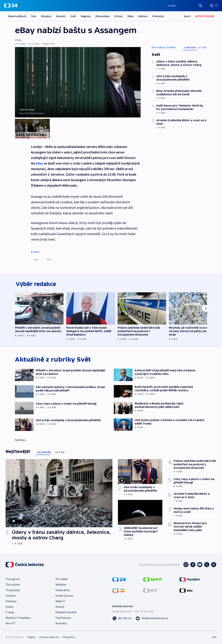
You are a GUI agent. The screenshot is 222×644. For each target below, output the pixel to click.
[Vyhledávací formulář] (185, 6)
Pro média (62, 578)
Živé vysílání (13, 584)
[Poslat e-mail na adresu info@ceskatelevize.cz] (152, 617)
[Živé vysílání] (205, 16)
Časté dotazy (63, 617)
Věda (130, 16)
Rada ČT (60, 600)
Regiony (86, 16)
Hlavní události (17, 16)
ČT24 (18, 40)
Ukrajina (46, 16)
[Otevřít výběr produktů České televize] (214, 6)
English (31, 636)
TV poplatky (13, 589)
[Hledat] (200, 6)
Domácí (61, 16)
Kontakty (61, 623)
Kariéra (60, 606)
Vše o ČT (10, 623)
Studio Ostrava (64, 595)
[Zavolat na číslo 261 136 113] (122, 617)
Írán (34, 16)
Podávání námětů (66, 611)
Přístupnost (69, 636)
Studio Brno (63, 589)
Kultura (143, 16)
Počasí (118, 16)
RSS (214, 636)
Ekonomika (103, 16)
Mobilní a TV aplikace (18, 617)
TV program (13, 578)
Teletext (11, 595)
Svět (73, 16)
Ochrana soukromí (49, 636)
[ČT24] (11, 6)
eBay (39, 161)
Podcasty (158, 16)
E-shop (10, 611)
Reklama (61, 584)
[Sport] (187, 16)
